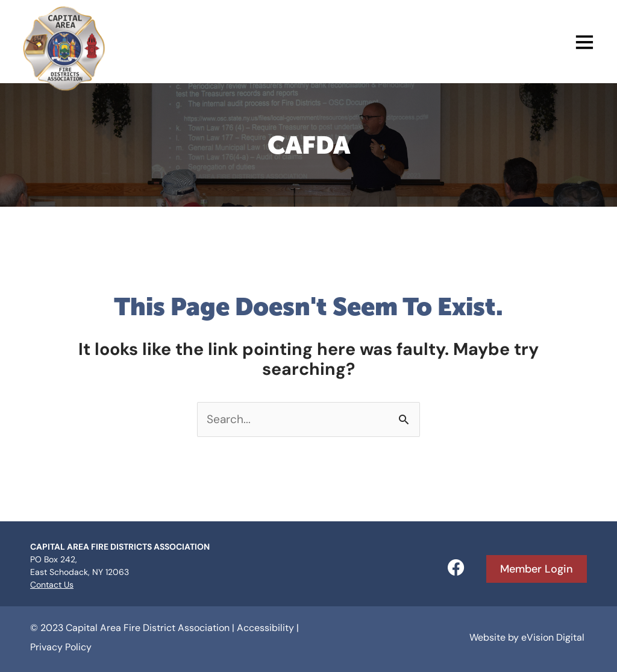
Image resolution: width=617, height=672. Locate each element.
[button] (352, 45)
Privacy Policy (61, 647)
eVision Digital (553, 637)
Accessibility (265, 628)
